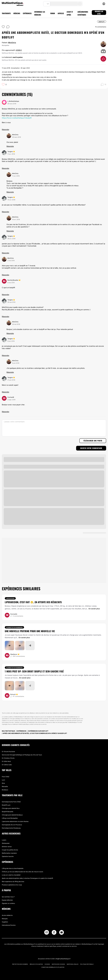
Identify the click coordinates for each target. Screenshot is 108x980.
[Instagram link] (47, 933)
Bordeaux (5, 790)
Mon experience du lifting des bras (13, 882)
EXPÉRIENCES (27, 13)
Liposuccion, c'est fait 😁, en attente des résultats (33, 602)
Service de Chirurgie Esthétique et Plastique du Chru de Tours (22, 755)
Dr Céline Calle (7, 765)
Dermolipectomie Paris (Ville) (11, 802)
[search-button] (80, 4)
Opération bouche (8, 856)
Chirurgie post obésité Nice (11, 808)
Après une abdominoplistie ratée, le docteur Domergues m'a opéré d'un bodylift (27, 878)
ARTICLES (61, 13)
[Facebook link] (54, 933)
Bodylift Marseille (8, 812)
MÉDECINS (17, 13)
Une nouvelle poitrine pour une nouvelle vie (30, 631)
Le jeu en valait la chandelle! (11, 875)
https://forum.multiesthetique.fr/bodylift (17, 118)
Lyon (3, 780)
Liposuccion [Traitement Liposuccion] (10, 598)
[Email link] (62, 932)
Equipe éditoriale (7, 900)
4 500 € (19, 50)
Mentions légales (73, 964)
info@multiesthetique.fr (63, 959)
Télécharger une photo (93, 441)
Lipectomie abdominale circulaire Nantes (15, 821)
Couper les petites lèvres (10, 850)
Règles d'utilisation (36, 964)
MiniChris (12, 43)
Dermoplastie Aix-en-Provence (12, 825)
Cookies (47, 964)
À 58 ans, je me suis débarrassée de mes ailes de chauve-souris (22, 872)
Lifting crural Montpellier (10, 818)
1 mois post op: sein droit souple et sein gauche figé (34, 671)
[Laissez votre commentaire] (54, 428)
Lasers (4, 840)
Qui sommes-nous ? (8, 897)
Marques (5, 919)
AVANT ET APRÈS (70, 13)
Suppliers (5, 922)
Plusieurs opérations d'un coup (12, 885)
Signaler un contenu (8, 903)
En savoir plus (94, 609)
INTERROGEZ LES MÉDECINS (40, 13)
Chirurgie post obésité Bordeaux (12, 815)
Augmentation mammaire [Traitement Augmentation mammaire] (14, 627)
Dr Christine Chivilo (8, 758)
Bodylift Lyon (6, 805)
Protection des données (20, 964)
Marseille (5, 786)
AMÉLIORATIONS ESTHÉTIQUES (83, 13)
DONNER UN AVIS (99, 13)
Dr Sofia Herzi (6, 761)
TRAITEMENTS (6, 13)
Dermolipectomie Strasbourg (11, 828)
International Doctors (9, 925)
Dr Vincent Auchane (8, 752)
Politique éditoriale (87, 964)
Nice (3, 783)
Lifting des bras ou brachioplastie (13, 868)
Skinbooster (6, 843)
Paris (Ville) (6, 777)
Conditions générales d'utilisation (53, 967)
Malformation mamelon (9, 853)
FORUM (53, 13)
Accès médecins (7, 915)
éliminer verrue (7, 847)
